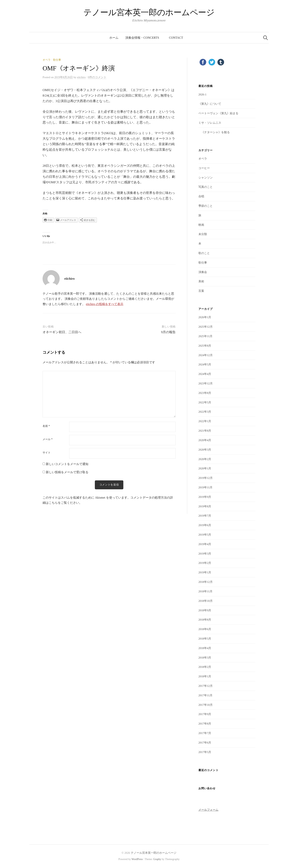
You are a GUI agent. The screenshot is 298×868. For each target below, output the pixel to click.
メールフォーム (208, 810)
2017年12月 (206, 686)
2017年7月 (205, 733)
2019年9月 (205, 497)
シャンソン (206, 178)
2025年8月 (205, 346)
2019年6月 (205, 525)
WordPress (137, 859)
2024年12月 (206, 355)
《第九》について (210, 104)
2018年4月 (205, 648)
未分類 (203, 234)
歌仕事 (57, 60)
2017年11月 (205, 695)
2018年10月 (206, 601)
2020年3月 (205, 450)
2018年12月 (206, 582)
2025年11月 (205, 336)
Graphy (157, 859)
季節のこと (206, 206)
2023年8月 (205, 393)
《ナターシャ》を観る (214, 132)
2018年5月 (205, 639)
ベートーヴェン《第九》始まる (218, 113)
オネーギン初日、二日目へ (62, 332)
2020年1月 (205, 468)
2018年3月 (205, 658)
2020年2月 (205, 459)
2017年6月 (205, 743)
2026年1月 (205, 317)
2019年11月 (205, 487)
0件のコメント (97, 77)
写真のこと (206, 187)
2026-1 (202, 94)
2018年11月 (205, 591)
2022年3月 (205, 412)
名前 (46, 426)
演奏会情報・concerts (144, 38)
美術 (201, 281)
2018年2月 (205, 667)
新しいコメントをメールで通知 (67, 464)
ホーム (114, 38)
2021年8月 (205, 431)
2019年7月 (205, 516)
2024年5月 (205, 364)
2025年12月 (206, 327)
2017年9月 (205, 714)
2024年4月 (205, 374)
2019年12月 (206, 478)
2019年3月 (205, 554)
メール (48, 439)
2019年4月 (205, 544)
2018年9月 (205, 610)
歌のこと (204, 253)
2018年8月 (205, 620)
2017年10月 (206, 705)
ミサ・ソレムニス (210, 123)
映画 (201, 225)
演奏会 (203, 272)
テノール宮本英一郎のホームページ (149, 12)
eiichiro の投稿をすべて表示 (105, 304)
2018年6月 (205, 629)
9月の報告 (168, 332)
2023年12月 (206, 383)
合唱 (201, 196)
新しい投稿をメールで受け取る (67, 472)
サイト (47, 453)
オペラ (47, 60)
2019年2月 (205, 563)
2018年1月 (205, 676)
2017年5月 (205, 752)
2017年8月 (205, 724)
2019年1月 (205, 572)
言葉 (201, 291)
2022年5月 (205, 402)
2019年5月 (205, 535)
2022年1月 (205, 421)
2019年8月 (205, 506)
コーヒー (204, 168)
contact (176, 38)
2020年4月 (205, 440)
